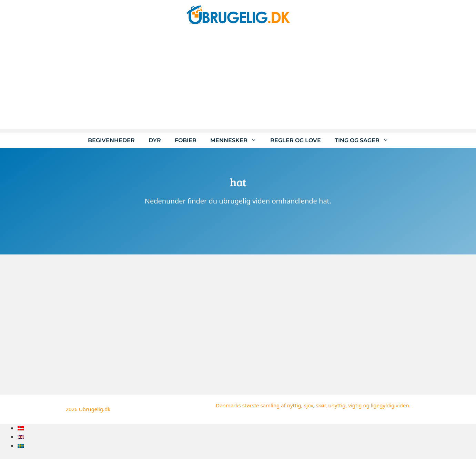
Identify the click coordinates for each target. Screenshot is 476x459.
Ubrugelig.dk (95, 409)
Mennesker (237, 140)
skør (321, 405)
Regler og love (296, 140)
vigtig (355, 405)
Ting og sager (365, 140)
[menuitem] (21, 428)
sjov (308, 405)
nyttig (294, 405)
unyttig (337, 405)
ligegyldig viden (390, 405)
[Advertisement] (238, 81)
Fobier (186, 140)
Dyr (155, 140)
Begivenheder (111, 140)
